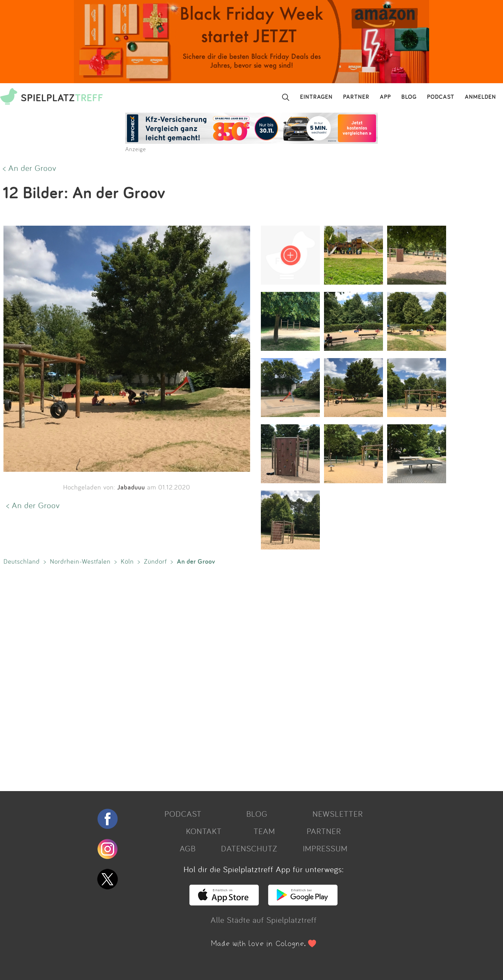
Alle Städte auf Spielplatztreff (264, 920)
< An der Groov (30, 168)
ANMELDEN (480, 97)
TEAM (264, 831)
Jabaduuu (131, 487)
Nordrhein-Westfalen (80, 561)
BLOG (409, 97)
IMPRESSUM (325, 848)
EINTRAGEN (316, 97)
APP (385, 97)
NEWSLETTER (338, 814)
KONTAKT (204, 831)
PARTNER (356, 97)
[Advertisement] (208, 677)
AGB (188, 848)
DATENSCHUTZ (249, 848)
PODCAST (441, 97)
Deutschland (22, 561)
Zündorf (155, 561)
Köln (127, 561)
